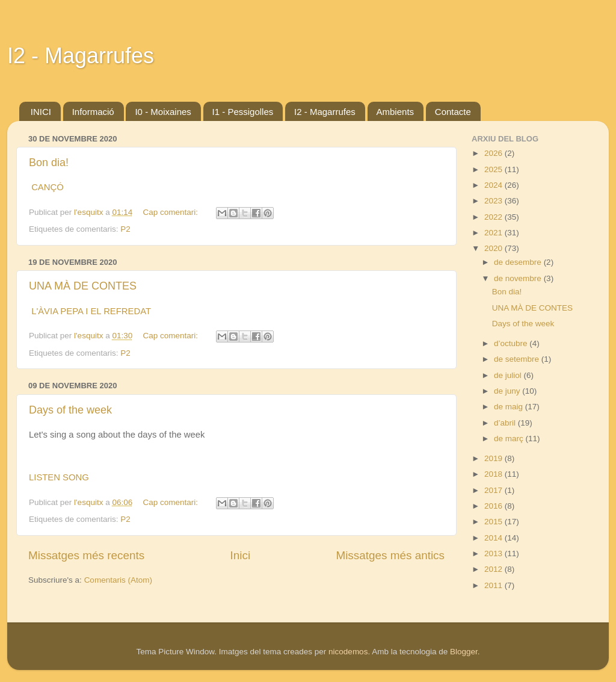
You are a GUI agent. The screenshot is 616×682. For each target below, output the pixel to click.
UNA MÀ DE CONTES (83, 286)
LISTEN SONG (59, 477)
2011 (494, 585)
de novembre (519, 278)
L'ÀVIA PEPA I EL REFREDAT (91, 311)
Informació (93, 112)
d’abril (506, 423)
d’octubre (512, 343)
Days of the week (70, 410)
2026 (494, 153)
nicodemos (348, 652)
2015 (494, 522)
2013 (494, 553)
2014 (494, 538)
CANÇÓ (48, 187)
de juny (508, 391)
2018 (494, 474)
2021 (494, 233)
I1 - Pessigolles (243, 112)
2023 (494, 201)
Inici (241, 555)
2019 (494, 458)
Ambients (396, 112)
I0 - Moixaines (163, 112)
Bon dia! (49, 163)
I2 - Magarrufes (81, 56)
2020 (494, 248)
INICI (41, 112)
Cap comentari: (172, 212)
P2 (125, 229)
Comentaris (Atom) (118, 580)
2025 (494, 169)
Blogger (464, 652)
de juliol (509, 375)
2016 (494, 506)
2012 (494, 569)
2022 (494, 217)
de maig (510, 407)
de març (510, 439)
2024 (494, 185)
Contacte (453, 112)
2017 (494, 490)
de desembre (519, 262)
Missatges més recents (86, 555)
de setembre (518, 359)
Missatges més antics (390, 555)
